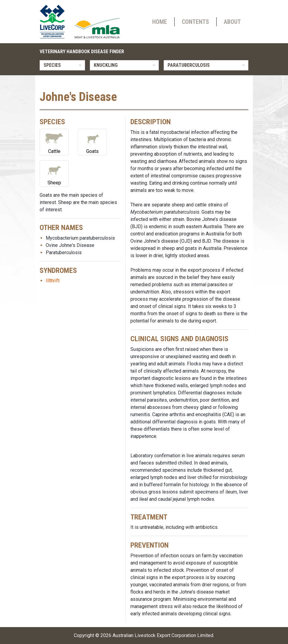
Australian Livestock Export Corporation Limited (163, 635)
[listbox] (62, 65)
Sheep (54, 173)
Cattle (54, 142)
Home (160, 22)
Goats (92, 142)
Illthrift (53, 281)
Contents (195, 22)
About (232, 22)
